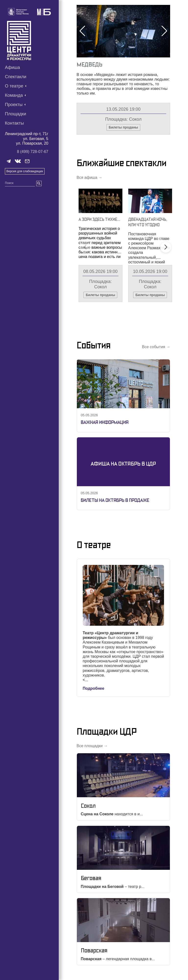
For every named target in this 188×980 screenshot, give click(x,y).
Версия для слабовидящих (25, 171)
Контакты (14, 123)
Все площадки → (92, 746)
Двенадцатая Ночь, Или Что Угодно (148, 222)
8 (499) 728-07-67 (33, 152)
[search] (39, 183)
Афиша (12, 67)
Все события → (156, 347)
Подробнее (94, 688)
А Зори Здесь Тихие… (99, 219)
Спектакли (16, 77)
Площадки (16, 114)
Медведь (90, 64)
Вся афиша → (89, 178)
